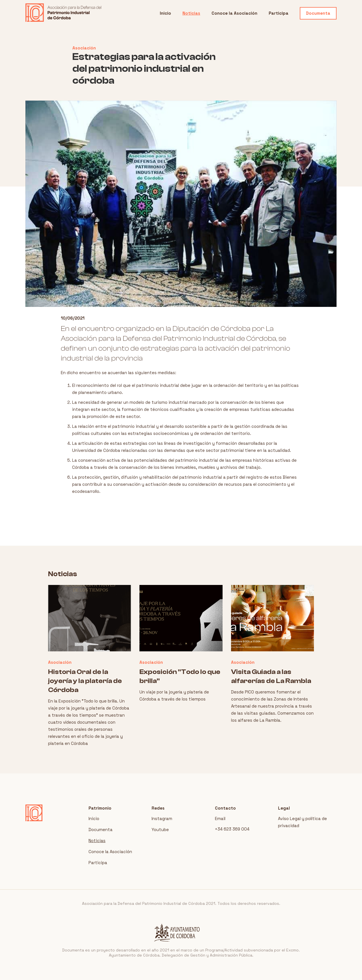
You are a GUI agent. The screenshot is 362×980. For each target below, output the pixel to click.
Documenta (318, 13)
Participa (279, 13)
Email (220, 819)
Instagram (162, 819)
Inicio (165, 13)
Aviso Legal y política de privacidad (302, 822)
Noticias (191, 13)
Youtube (160, 830)
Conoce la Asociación (234, 13)
